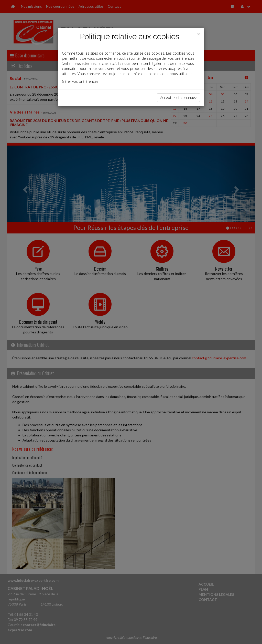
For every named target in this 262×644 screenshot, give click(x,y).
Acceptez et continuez (178, 98)
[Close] (199, 34)
